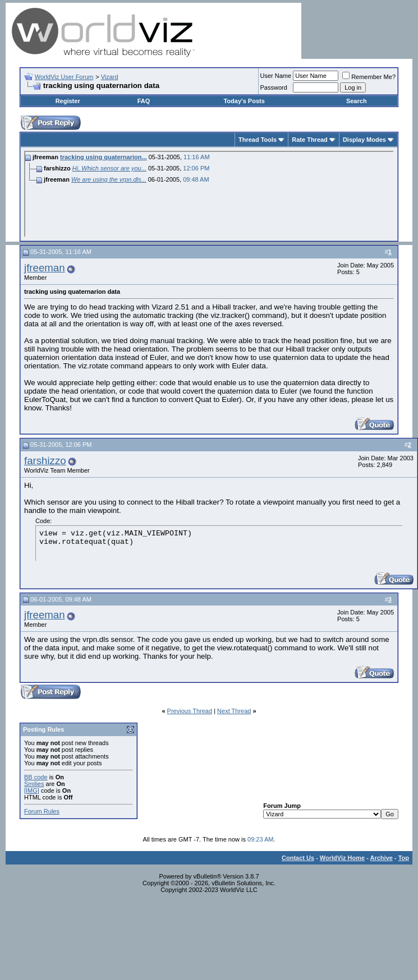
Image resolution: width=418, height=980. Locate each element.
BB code (36, 777)
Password (274, 87)
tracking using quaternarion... (104, 157)
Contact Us (298, 858)
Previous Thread (190, 711)
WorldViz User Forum (64, 77)
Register (68, 101)
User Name (276, 76)
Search (357, 101)
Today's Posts (244, 101)
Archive (382, 858)
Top (404, 858)
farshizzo (45, 461)
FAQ (144, 101)
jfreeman (45, 268)
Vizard (110, 77)
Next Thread (234, 711)
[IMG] (32, 791)
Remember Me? (369, 77)
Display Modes (364, 140)
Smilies (34, 784)
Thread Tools (258, 140)
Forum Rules (42, 811)
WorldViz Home (342, 858)
